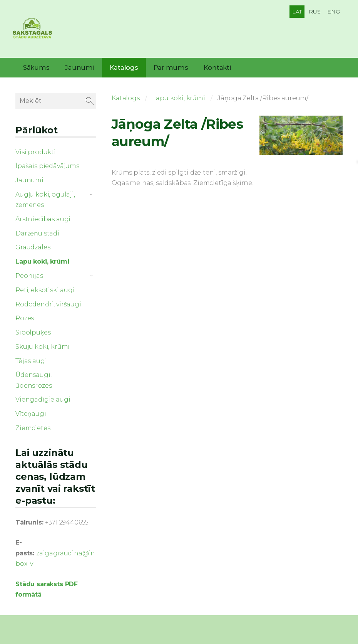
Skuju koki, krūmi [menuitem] (43, 345)
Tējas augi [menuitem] (31, 359)
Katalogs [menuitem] (124, 66)
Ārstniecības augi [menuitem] (43, 217)
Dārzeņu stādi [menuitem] (37, 231)
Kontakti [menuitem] (217, 66)
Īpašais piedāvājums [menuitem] (47, 164)
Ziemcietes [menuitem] (33, 426)
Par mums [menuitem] (171, 66)
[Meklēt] (56, 99)
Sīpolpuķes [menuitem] (33, 330)
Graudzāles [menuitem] (33, 246)
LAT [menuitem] (297, 12)
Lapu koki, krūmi (178, 96)
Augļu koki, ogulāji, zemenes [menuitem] (45, 198)
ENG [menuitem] (334, 12)
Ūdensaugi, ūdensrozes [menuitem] (33, 378)
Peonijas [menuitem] (29, 274)
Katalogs (126, 96)
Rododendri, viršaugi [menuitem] (48, 302)
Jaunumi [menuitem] (79, 66)
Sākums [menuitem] (36, 66)
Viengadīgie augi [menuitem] (43, 398)
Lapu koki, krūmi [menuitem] (42, 260)
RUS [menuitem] (315, 12)
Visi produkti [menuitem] (36, 150)
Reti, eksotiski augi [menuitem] (45, 288)
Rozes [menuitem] (25, 316)
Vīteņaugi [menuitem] (31, 412)
